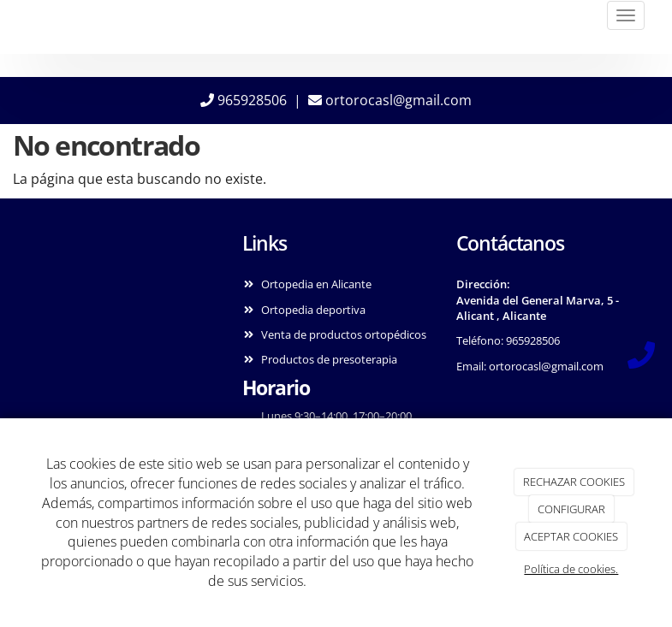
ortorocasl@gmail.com (390, 100)
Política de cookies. (571, 569)
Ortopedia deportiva (313, 310)
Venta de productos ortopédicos (344, 334)
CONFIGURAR (571, 509)
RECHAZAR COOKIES (574, 482)
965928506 (244, 100)
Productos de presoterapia (329, 359)
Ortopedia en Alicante (316, 284)
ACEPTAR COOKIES (571, 536)
